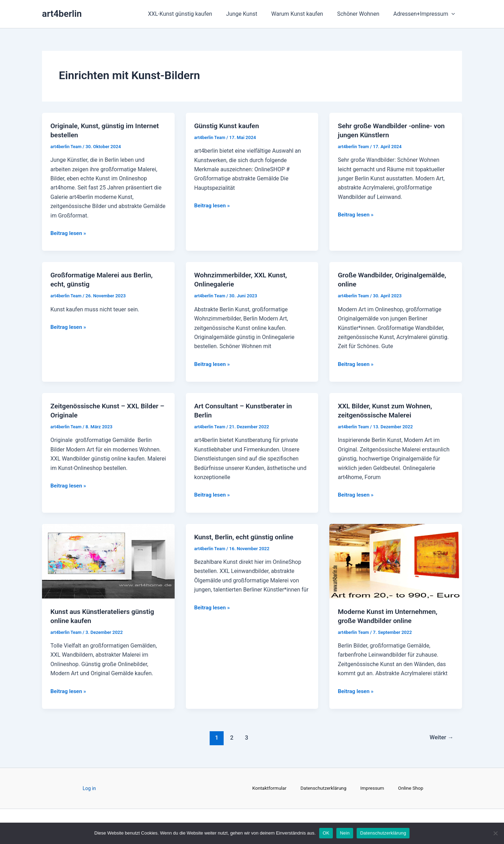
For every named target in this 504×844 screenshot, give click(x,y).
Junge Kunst (251, 14)
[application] (453, 14)
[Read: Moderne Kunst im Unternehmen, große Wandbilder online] (396, 561)
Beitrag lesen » (69, 233)
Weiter (441, 737)
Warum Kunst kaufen (304, 14)
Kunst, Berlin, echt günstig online (246, 537)
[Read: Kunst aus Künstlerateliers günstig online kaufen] (108, 561)
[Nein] (495, 833)
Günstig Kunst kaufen (228, 126)
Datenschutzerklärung (323, 788)
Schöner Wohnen (362, 14)
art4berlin (62, 14)
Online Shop (413, 788)
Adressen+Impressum (426, 14)
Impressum (373, 788)
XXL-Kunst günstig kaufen (193, 14)
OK (326, 833)
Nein (345, 833)
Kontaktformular (268, 788)
